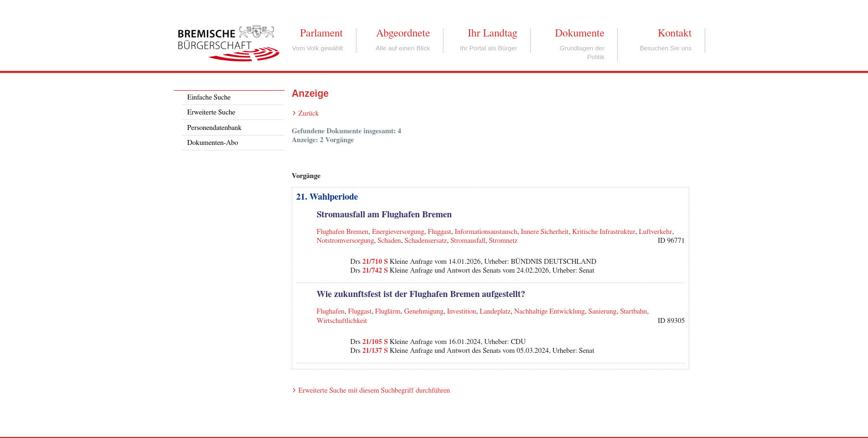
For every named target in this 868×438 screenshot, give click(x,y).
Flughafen (330, 312)
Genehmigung (424, 312)
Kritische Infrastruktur (604, 232)
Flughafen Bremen (343, 232)
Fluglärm (388, 312)
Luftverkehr (655, 232)
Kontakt (675, 33)
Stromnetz (503, 241)
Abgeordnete (403, 33)
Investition (461, 312)
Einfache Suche (209, 98)
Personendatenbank (214, 128)
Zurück (309, 114)
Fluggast (440, 232)
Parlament (321, 33)
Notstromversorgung (345, 241)
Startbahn (634, 312)
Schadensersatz (426, 241)
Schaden (389, 241)
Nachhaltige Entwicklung (550, 312)
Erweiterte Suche (211, 113)
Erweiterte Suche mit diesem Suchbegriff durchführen (374, 391)
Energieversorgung (398, 232)
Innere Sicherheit (545, 232)
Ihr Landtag (492, 33)
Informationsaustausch (486, 232)
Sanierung (603, 312)
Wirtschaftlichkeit (342, 321)
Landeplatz (495, 312)
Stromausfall (468, 241)
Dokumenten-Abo (213, 143)
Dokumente (579, 33)
